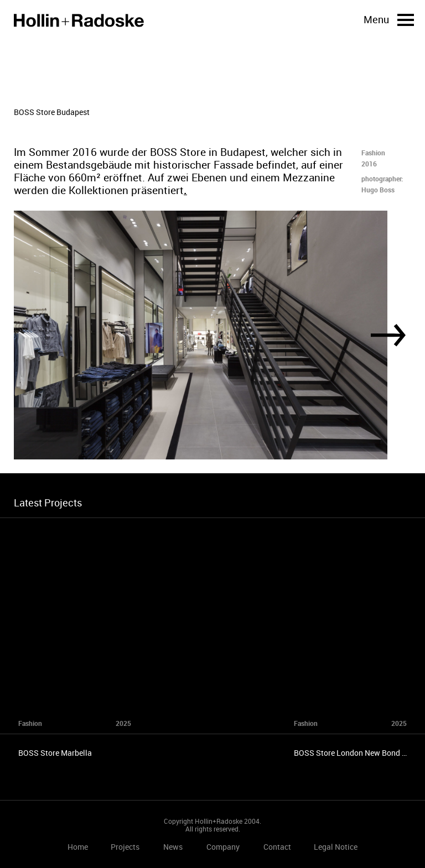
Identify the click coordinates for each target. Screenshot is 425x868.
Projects (125, 847)
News (173, 847)
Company (223, 847)
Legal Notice (336, 847)
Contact (277, 847)
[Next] (388, 335)
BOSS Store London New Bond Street (358, 753)
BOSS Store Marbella (55, 753)
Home (79, 20)
